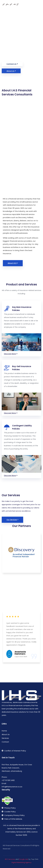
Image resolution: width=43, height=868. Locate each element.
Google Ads (24, 862)
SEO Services (10, 862)
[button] (12, 64)
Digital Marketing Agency (21, 865)
